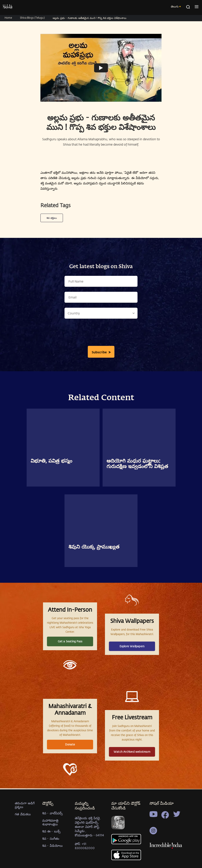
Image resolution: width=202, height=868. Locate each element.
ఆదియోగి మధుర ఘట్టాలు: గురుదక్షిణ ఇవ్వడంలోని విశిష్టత (137, 464)
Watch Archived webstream (132, 752)
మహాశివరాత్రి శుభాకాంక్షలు (50, 822)
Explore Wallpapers (132, 646)
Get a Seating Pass (70, 641)
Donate (70, 744)
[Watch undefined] (101, 68)
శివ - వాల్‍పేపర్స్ (52, 813)
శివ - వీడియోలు (52, 845)
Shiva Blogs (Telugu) (32, 18)
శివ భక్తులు (52, 218)
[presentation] (101, 333)
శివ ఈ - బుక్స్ (51, 831)
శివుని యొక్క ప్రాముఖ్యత (94, 547)
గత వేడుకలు (23, 814)
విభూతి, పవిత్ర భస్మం (51, 461)
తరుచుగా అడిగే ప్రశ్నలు (25, 805)
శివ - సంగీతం (51, 838)
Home (8, 18)
